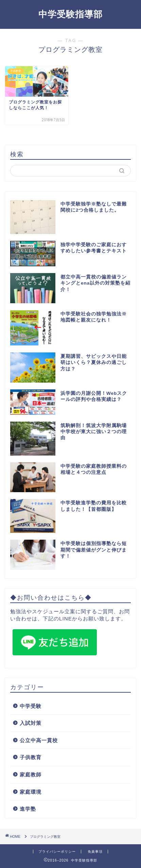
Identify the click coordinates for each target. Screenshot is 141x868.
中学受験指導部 (70, 14)
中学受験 (31, 706)
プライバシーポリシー (57, 852)
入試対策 (31, 723)
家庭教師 (31, 775)
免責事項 (95, 852)
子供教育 (31, 757)
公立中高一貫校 (39, 740)
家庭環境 (31, 792)
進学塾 (28, 809)
